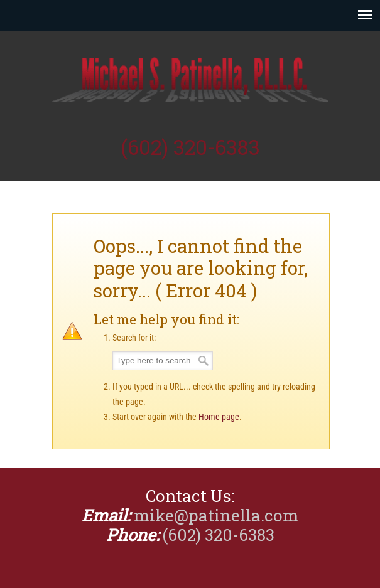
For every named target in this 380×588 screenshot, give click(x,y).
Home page (219, 417)
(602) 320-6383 (190, 147)
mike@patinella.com (216, 515)
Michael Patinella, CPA (190, 82)
